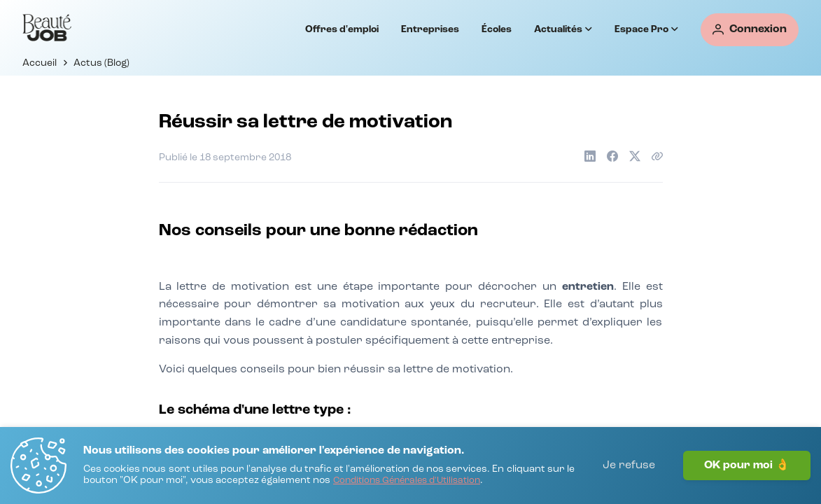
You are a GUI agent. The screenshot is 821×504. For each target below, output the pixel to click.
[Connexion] (750, 30)
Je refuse (629, 465)
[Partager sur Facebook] (612, 156)
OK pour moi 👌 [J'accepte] (747, 465)
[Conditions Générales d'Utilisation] (407, 481)
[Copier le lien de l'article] (657, 156)
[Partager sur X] (635, 156)
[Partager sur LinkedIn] (590, 156)
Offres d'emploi (342, 29)
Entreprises (430, 29)
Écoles (497, 29)
